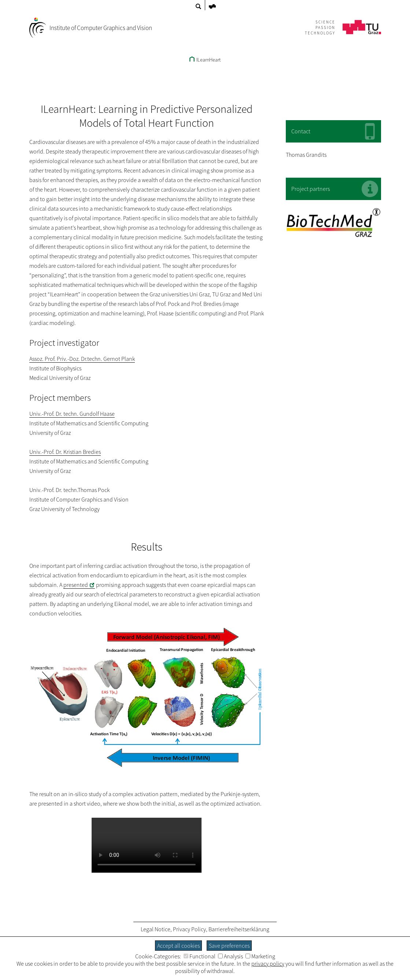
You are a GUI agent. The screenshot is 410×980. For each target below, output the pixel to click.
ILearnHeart (205, 60)
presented (76, 585)
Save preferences (229, 946)
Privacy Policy (189, 929)
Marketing (260, 956)
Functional (200, 956)
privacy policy (268, 964)
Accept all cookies (178, 946)
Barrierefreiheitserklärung (239, 929)
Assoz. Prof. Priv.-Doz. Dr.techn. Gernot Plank (82, 359)
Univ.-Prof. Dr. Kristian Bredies (65, 452)
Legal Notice (156, 929)
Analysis (230, 956)
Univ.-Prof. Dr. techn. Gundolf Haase (72, 414)
